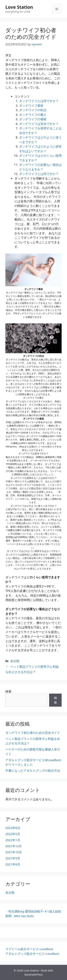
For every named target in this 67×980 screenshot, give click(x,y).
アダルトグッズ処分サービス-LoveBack (32, 954)
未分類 (15, 661)
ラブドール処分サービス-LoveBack (29, 949)
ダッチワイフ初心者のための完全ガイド (33, 733)
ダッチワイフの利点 (33, 110)
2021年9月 (13, 858)
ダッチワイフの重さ (33, 115)
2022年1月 (13, 840)
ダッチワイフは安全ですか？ (39, 124)
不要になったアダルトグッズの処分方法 (33, 771)
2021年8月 (13, 864)
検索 (8, 691)
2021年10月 (14, 852)
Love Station (19, 7)
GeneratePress (33, 974)
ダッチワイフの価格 (33, 119)
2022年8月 (13, 828)
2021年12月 (14, 846)
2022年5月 (13, 834)
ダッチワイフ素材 (31, 106)
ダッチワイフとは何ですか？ (39, 101)
